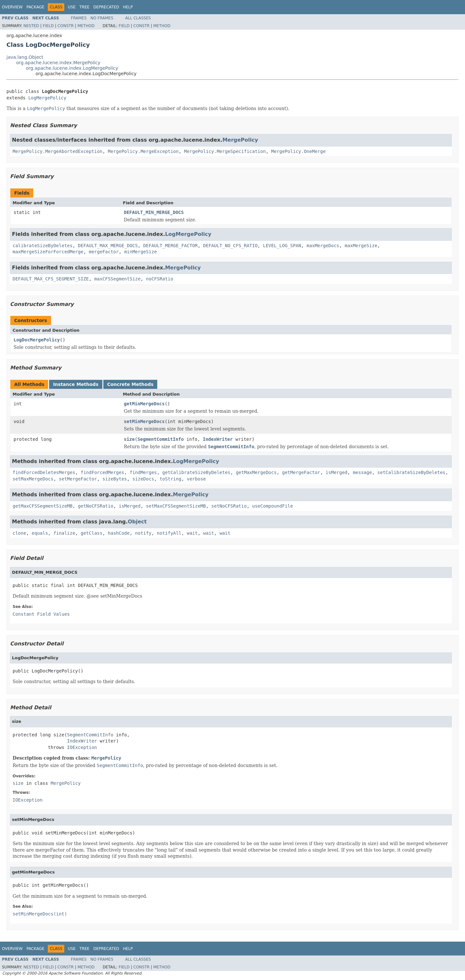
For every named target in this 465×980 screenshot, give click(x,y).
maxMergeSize (361, 246)
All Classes (138, 18)
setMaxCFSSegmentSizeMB (176, 506)
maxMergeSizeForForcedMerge (48, 252)
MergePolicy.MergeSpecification (225, 151)
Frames (79, 18)
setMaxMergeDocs (33, 479)
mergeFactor (104, 252)
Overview (12, 7)
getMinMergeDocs (144, 404)
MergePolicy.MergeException (143, 151)
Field (48, 26)
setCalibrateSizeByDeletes (412, 472)
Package (35, 7)
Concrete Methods (130, 384)
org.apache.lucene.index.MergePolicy (58, 63)
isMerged (336, 472)
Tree (84, 7)
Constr (66, 26)
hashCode (119, 533)
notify (143, 533)
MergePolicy (240, 140)
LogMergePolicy (47, 98)
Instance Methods (76, 384)
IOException (82, 747)
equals (40, 533)
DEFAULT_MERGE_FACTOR (171, 246)
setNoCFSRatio (229, 506)
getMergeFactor (301, 472)
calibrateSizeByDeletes (42, 246)
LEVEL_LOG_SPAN (282, 246)
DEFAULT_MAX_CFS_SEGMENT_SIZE (51, 279)
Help (128, 7)
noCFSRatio (160, 279)
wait (192, 533)
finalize (64, 533)
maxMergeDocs (323, 246)
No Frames (102, 18)
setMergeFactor (78, 479)
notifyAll (169, 533)
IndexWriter (218, 439)
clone (19, 533)
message (362, 472)
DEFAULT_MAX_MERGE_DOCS (108, 246)
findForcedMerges (103, 472)
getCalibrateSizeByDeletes (196, 472)
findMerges (143, 472)
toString (170, 479)
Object (137, 522)
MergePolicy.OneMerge (299, 151)
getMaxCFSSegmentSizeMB (42, 506)
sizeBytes (115, 479)
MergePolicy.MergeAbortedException (57, 151)
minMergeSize (141, 252)
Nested (31, 26)
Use (72, 7)
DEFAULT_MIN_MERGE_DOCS (154, 212)
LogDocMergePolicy (37, 340)
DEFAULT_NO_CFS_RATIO (230, 246)
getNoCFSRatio (96, 506)
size (129, 439)
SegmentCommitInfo (161, 439)
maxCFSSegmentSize (117, 279)
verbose (196, 479)
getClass (92, 533)
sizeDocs (143, 479)
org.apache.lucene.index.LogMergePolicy (72, 68)
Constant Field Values (41, 614)
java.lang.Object (25, 57)
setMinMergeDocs (144, 421)
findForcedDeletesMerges (44, 472)
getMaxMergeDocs (256, 472)
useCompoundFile (273, 506)
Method (86, 26)
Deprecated (106, 7)
